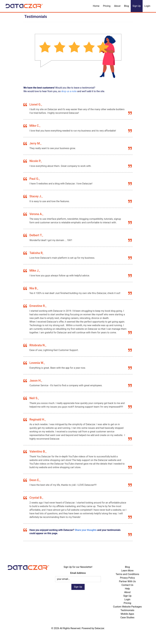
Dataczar (99, 628)
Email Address (78, 573)
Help (127, 589)
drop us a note (69, 91)
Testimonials (127, 610)
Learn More (127, 571)
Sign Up (137, 6)
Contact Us (127, 585)
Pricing (107, 6)
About (117, 6)
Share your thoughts (86, 530)
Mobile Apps (127, 614)
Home (96, 6)
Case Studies (127, 617)
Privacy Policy (127, 578)
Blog (126, 6)
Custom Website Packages (127, 607)
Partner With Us (127, 581)
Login (147, 6)
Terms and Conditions (127, 574)
